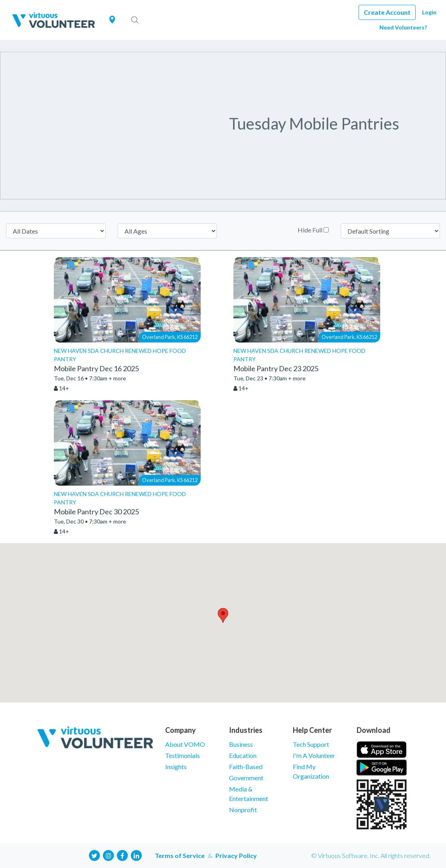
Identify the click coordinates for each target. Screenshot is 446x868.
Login (429, 12)
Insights (176, 767)
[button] (223, 615)
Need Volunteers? (403, 27)
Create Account (387, 12)
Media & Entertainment (249, 794)
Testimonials (183, 755)
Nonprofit (243, 810)
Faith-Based (246, 767)
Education (243, 755)
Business (241, 744)
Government (246, 778)
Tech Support (311, 744)
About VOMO (185, 744)
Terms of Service (180, 855)
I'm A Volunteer (314, 755)
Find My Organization (311, 771)
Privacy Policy (236, 855)
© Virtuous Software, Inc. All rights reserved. (371, 855)
